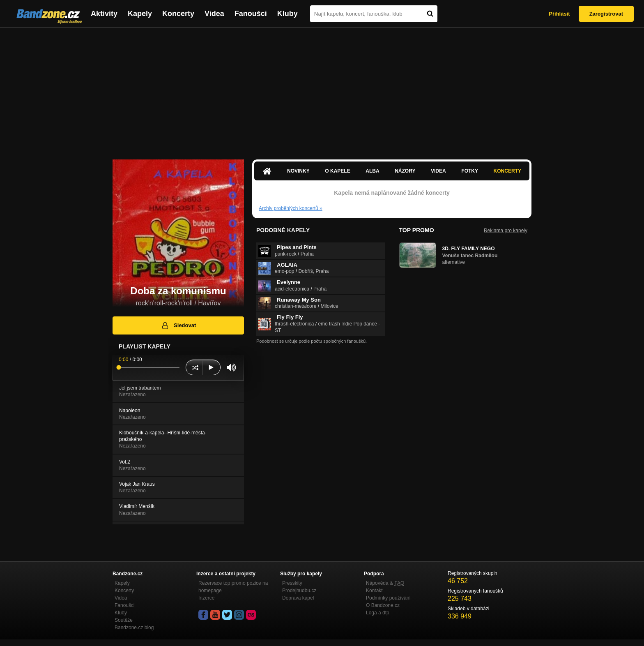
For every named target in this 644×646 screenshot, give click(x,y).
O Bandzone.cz (383, 605)
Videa (214, 14)
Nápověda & (385, 583)
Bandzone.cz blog (134, 628)
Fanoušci (251, 14)
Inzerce (206, 598)
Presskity (292, 583)
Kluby (287, 14)
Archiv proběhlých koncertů (291, 208)
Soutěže (124, 620)
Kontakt (374, 591)
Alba (372, 171)
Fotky (470, 171)
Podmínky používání (388, 598)
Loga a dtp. (378, 613)
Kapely (140, 14)
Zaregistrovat (606, 14)
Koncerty (178, 14)
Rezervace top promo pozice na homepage (233, 587)
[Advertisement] (322, 90)
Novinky (298, 171)
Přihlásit (559, 14)
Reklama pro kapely (506, 231)
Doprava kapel (298, 598)
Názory (405, 171)
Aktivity (104, 14)
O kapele (337, 171)
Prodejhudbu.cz (299, 591)
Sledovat (178, 325)
